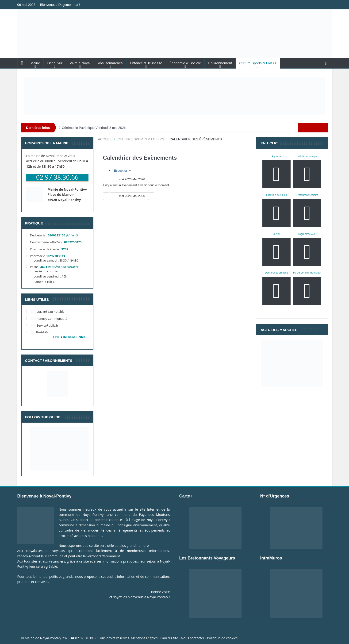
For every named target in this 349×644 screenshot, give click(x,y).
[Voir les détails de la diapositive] (175, 96)
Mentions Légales (144, 638)
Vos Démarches (110, 63)
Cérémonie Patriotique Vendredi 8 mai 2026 (94, 128)
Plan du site (169, 638)
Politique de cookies (222, 638)
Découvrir (55, 63)
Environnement (220, 63)
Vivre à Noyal (80, 63)
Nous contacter (193, 638)
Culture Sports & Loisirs (258, 63)
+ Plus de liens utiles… (71, 337)
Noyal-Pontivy (51, 638)
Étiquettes (122, 171)
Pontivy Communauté (49, 319)
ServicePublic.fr (44, 325)
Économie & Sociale (185, 63)
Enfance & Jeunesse (146, 63)
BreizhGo (40, 332)
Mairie (35, 63)
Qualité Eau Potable (47, 312)
